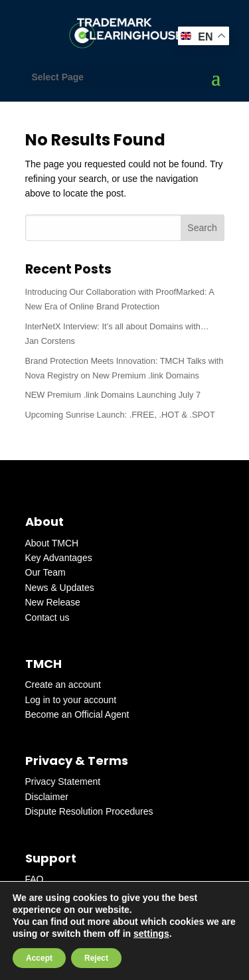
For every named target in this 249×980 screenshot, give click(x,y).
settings (151, 934)
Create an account (63, 685)
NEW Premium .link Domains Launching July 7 (113, 395)
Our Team (45, 572)
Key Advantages (59, 558)
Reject (96, 958)
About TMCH (52, 543)
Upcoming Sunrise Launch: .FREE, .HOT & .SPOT (120, 415)
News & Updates (60, 588)
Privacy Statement (63, 781)
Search (202, 228)
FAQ (35, 879)
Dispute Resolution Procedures (89, 811)
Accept (39, 958)
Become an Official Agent (77, 714)
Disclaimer (47, 797)
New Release (53, 602)
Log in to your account (71, 700)
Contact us (47, 617)
